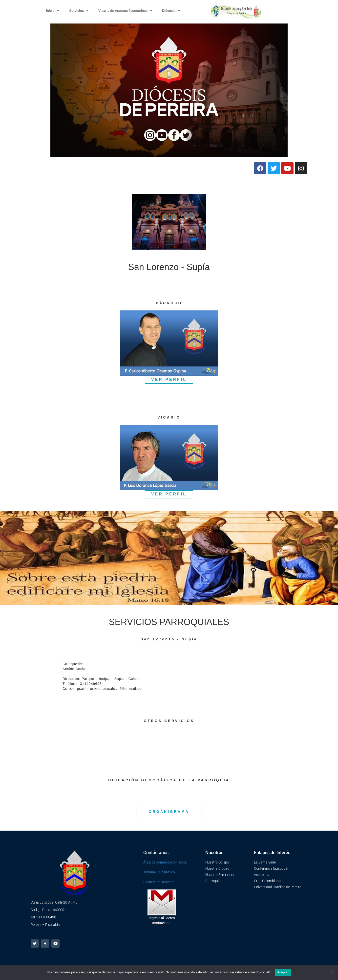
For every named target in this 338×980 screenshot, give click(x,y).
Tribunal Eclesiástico (159, 872)
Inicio (53, 11)
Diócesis (171, 11)
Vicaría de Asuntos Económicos (125, 11)
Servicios (79, 11)
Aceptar (283, 972)
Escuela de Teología (159, 882)
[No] (332, 972)
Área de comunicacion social (165, 862)
